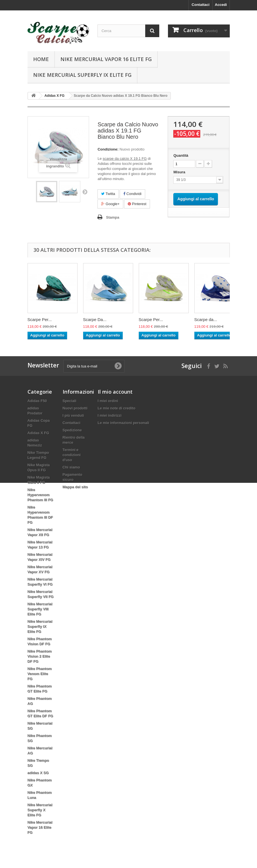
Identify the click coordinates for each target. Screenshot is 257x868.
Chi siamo (71, 467)
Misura (180, 172)
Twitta (108, 194)
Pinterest (137, 204)
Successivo (85, 192)
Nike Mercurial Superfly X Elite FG (40, 810)
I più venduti (73, 415)
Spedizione (72, 430)
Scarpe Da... (95, 319)
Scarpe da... (206, 319)
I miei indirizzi (110, 415)
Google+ (110, 204)
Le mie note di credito (117, 408)
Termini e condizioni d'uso (72, 455)
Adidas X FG (38, 433)
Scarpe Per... (40, 319)
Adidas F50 (37, 401)
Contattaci (201, 5)
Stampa (112, 217)
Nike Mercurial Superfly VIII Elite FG (40, 609)
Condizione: (108, 149)
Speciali (70, 401)
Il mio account (115, 392)
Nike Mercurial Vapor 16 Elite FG (106, 59)
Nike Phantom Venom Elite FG (40, 674)
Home (41, 59)
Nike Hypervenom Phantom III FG (40, 495)
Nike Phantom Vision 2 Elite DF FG (40, 656)
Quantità (181, 155)
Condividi (132, 194)
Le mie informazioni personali (123, 423)
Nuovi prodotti (75, 408)
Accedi (221, 5)
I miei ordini (108, 401)
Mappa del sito (75, 487)
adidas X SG (38, 773)
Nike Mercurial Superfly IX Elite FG (82, 75)
